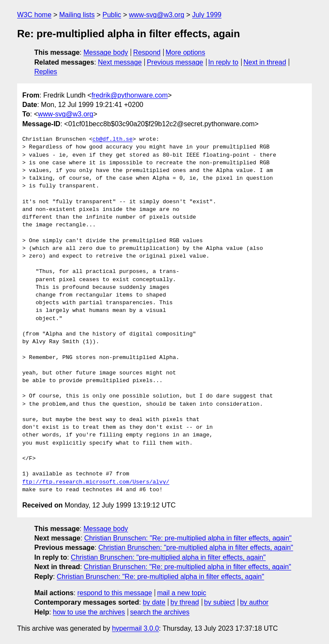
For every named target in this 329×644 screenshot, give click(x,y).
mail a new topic (182, 593)
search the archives (160, 612)
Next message (120, 62)
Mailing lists (77, 15)
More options (186, 52)
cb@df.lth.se (113, 139)
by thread (185, 602)
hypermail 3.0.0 (135, 628)
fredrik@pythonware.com (129, 95)
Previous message (175, 62)
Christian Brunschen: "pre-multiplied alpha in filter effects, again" (196, 548)
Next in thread (265, 62)
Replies (46, 72)
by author (254, 602)
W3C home (34, 15)
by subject (219, 602)
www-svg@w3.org (157, 15)
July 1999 (207, 15)
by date (154, 602)
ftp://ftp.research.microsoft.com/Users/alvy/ (96, 482)
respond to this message (114, 593)
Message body (106, 52)
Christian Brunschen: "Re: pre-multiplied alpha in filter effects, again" (188, 538)
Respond (147, 52)
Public (112, 15)
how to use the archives (89, 612)
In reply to (223, 62)
